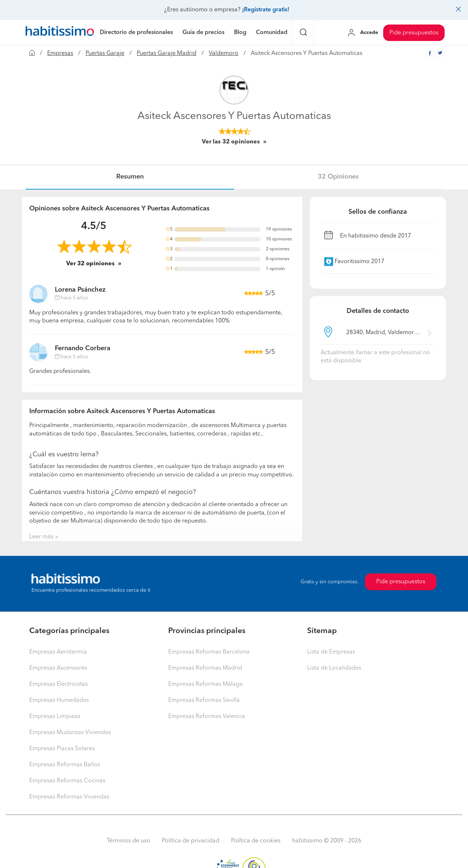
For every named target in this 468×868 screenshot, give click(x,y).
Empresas (60, 53)
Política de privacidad (191, 841)
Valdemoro (224, 53)
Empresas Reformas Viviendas (69, 797)
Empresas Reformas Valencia (207, 717)
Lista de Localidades (334, 668)
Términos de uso (129, 841)
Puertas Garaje (105, 53)
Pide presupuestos (414, 33)
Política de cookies (256, 841)
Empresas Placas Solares (62, 749)
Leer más (41, 537)
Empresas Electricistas (58, 684)
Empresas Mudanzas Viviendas (70, 733)
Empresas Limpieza (55, 717)
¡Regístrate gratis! (266, 10)
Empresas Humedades (59, 700)
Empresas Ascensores (58, 668)
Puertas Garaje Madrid (167, 53)
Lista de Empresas (331, 652)
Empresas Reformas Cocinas (67, 781)
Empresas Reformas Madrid (205, 668)
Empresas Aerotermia (58, 652)
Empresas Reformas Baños (65, 765)
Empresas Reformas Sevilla (204, 700)
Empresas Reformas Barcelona (209, 652)
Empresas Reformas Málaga (205, 684)
